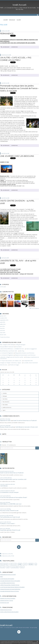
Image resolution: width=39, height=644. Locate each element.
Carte (4, 434)
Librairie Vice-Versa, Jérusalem (8, 598)
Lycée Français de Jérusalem (7, 579)
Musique (5, 396)
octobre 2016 (3, 318)
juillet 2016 (3, 324)
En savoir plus (35, 643)
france (22, 567)
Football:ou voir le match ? (8, 524)
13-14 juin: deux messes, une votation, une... (11, 361)
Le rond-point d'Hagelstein (7, 353)
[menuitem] (6, 20)
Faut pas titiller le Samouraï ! (7, 347)
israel (20, 564)
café (8, 567)
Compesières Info (28, 361)
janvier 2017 (3, 316)
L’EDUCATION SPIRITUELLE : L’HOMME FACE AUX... (12, 349)
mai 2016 (2, 328)
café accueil (13, 564)
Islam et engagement (32, 349)
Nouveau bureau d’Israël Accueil (9, 511)
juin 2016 (2, 326)
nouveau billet (15, 567)
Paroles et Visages (15, 365)
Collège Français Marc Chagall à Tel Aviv (10, 585)
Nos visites (5, 405)
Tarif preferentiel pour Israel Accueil (10, 517)
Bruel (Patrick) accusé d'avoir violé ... (9, 351)
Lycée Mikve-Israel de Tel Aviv (7, 583)
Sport (4, 410)
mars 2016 (3, 333)
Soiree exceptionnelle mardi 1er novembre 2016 (13, 479)
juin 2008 (19, 20)
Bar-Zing (22, 351)
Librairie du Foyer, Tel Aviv (7, 600)
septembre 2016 (4, 320)
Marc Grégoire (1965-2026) (7, 345)
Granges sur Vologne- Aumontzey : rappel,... (11, 363)
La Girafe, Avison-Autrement (31, 363)
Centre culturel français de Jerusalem (9, 612)
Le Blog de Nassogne (20, 345)
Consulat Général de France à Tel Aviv (9, 591)
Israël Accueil (19, 5)
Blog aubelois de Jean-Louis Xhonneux (25, 353)
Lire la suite (3, 287)
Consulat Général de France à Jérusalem (10, 581)
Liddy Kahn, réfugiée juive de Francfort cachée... (12, 357)
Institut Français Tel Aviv (6, 610)
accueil (3, 567)
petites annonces (7, 407)
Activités (5, 393)
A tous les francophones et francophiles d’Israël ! (14, 497)
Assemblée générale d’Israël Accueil (10, 530)
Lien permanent (5, 47)
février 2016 (3, 335)
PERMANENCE (7, 34)
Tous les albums (35, 308)
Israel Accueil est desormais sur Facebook (25, 421)
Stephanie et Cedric (6, 421)
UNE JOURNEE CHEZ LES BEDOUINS (17, 156)
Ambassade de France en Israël (8, 574)
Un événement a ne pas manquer (9, 492)
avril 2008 (6, 20)
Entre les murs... (4, 365)
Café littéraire (4, 486)
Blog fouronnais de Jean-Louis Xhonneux (25, 355)
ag (36, 564)
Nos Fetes (5, 399)
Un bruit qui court (5, 603)
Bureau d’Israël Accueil (7, 427)
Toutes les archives (5, 337)
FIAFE (1, 577)
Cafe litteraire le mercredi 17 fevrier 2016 (27, 427)
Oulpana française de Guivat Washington (10, 589)
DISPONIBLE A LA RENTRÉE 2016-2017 (11, 504)
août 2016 (3, 322)
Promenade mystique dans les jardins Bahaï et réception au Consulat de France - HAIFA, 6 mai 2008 (19, 88)
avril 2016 (2, 331)
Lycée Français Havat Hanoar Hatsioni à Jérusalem (12, 587)
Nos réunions (6, 402)
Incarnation (19, 347)
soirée (25, 564)
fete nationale (4, 564)
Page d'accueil (12, 20)
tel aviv (31, 564)
